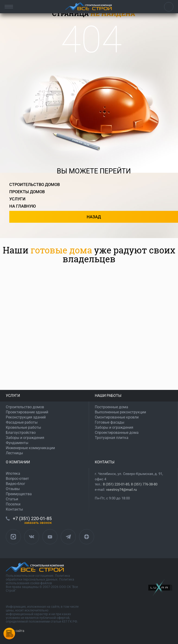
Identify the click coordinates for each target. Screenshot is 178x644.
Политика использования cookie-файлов (40, 581)
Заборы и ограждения (25, 438)
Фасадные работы (22, 422)
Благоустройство (21, 433)
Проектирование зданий (27, 412)
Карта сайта (15, 631)
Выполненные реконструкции (120, 412)
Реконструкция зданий (26, 417)
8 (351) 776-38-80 (144, 484)
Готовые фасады (110, 422)
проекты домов (27, 192)
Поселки (13, 504)
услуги (17, 199)
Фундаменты (17, 443)
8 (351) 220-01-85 (116, 484)
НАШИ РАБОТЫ (108, 396)
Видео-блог (16, 484)
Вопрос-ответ (17, 479)
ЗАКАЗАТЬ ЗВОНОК (38, 523)
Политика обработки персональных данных (38, 578)
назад (94, 217)
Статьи (12, 499)
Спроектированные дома (117, 433)
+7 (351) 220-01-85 (169, 7)
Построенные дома (111, 407)
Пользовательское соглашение (30, 576)
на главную (23, 206)
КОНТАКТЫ (105, 462)
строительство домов (35, 184)
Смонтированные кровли (117, 417)
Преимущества (19, 494)
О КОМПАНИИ (18, 462)
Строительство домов (25, 407)
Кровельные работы (23, 427)
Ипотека (13, 473)
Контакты (14, 509)
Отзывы (13, 489)
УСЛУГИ (13, 396)
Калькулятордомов (9, 634)
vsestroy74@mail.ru (121, 490)
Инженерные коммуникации (30, 448)
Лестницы (14, 453)
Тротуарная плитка (112, 438)
